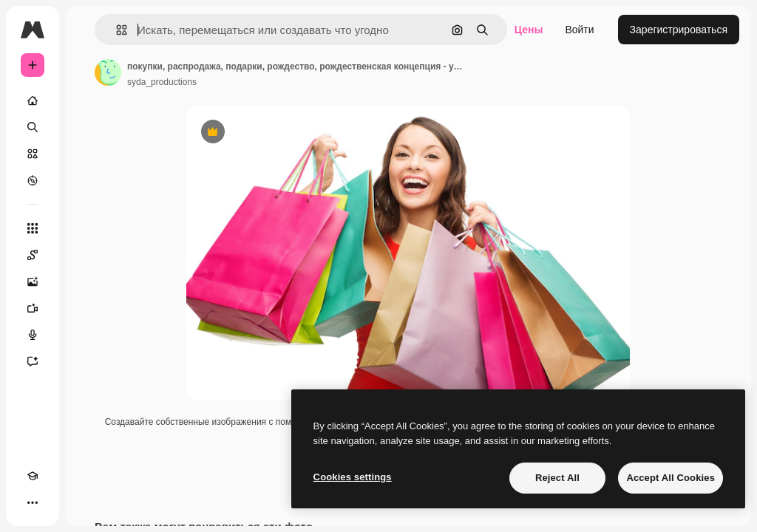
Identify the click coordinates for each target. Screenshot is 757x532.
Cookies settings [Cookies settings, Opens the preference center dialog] (353, 477)
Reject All (557, 478)
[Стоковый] (33, 154)
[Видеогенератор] (33, 308)
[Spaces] (33, 255)
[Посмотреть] (33, 180)
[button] (116, 30)
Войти (579, 30)
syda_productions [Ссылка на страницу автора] (162, 82)
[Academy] (33, 476)
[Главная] (33, 100)
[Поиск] (33, 127)
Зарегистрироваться (679, 30)
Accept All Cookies (671, 478)
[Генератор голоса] (33, 335)
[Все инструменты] (33, 228)
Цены (529, 30)
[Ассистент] (33, 361)
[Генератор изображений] (33, 282)
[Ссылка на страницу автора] (108, 72)
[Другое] (33, 502)
